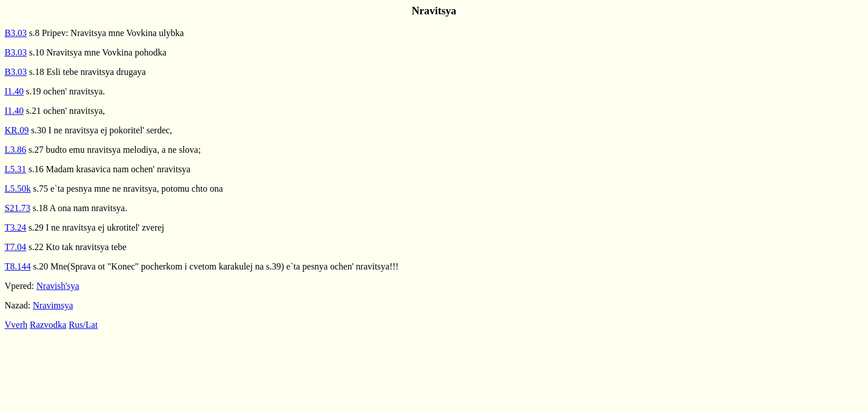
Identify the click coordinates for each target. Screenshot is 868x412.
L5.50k (18, 189)
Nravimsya (53, 305)
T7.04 (15, 247)
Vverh (16, 325)
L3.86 (15, 150)
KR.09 (17, 130)
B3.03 (16, 33)
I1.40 (14, 91)
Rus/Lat (83, 325)
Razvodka (48, 325)
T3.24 (15, 227)
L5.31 (15, 169)
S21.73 (17, 208)
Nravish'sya (58, 286)
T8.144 (18, 266)
